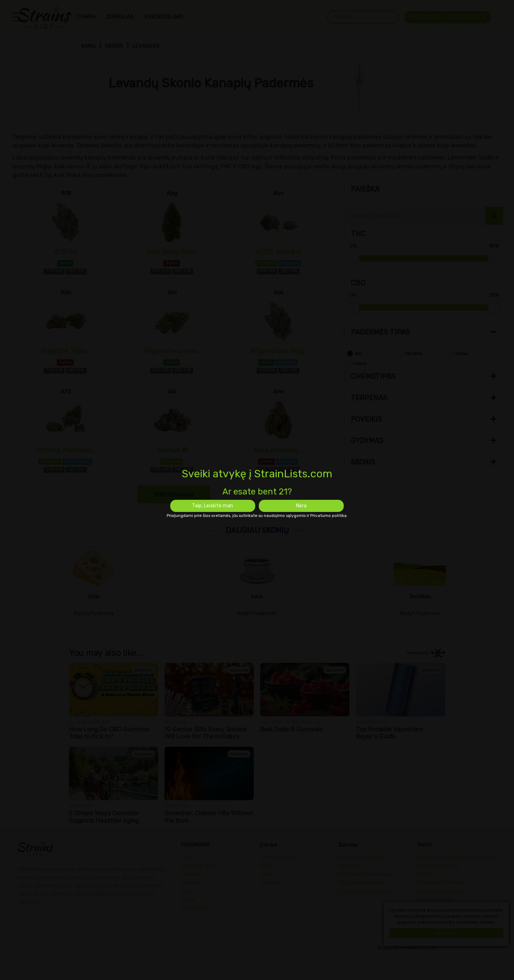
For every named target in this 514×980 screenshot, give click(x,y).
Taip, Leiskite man (213, 506)
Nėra (301, 506)
